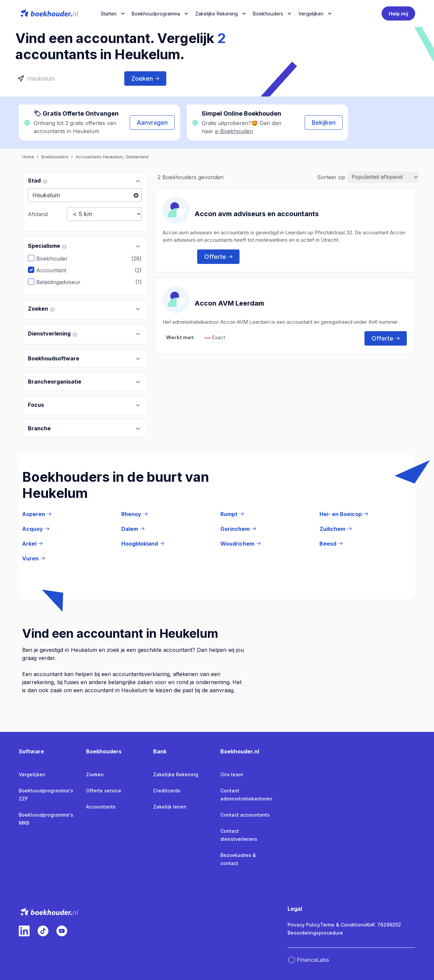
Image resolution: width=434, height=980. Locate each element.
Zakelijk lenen (170, 807)
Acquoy (36, 529)
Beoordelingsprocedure (315, 933)
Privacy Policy (304, 925)
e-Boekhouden (234, 131)
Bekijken (324, 123)
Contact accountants (245, 815)
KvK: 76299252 (384, 925)
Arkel (32, 544)
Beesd (331, 544)
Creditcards (167, 791)
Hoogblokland (143, 544)
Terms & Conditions (343, 925)
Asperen (37, 514)
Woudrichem (241, 544)
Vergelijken (32, 774)
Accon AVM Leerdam (229, 303)
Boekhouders (268, 14)
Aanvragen (152, 123)
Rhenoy (135, 514)
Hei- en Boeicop (344, 514)
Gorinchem (238, 529)
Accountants (101, 807)
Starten (109, 14)
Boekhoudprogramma (156, 14)
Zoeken (145, 79)
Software (31, 751)
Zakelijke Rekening (216, 14)
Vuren (34, 558)
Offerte (218, 256)
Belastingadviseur (63, 282)
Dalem (133, 529)
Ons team (232, 774)
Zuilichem (336, 529)
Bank (160, 751)
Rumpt (232, 514)
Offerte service (104, 791)
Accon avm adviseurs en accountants (257, 213)
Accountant (56, 270)
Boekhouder (57, 259)
